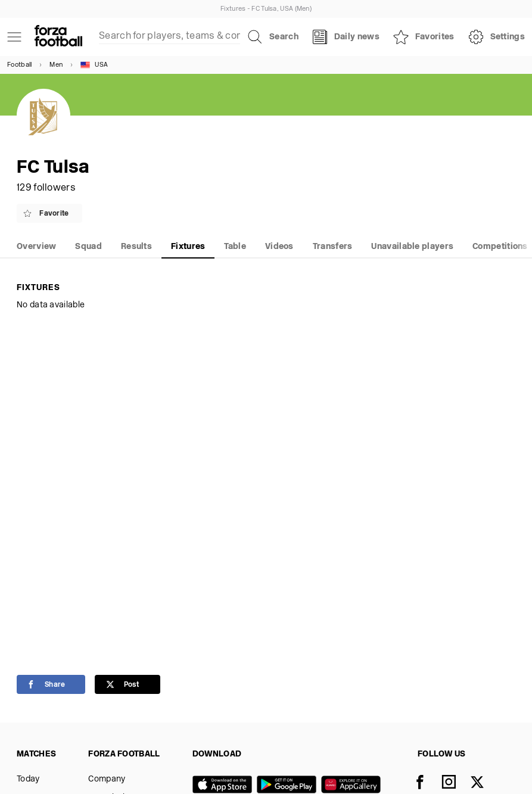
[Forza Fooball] (58, 37)
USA (94, 65)
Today (28, 779)
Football (19, 65)
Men (56, 65)
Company (107, 779)
